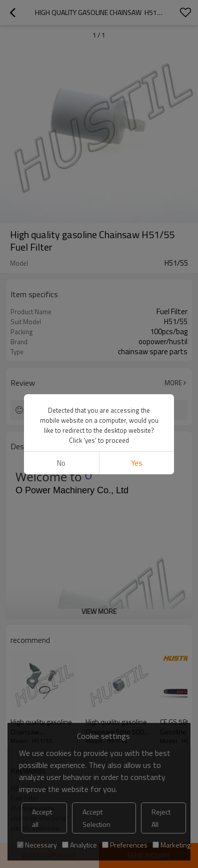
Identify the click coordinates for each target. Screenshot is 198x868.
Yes (137, 463)
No (61, 463)
